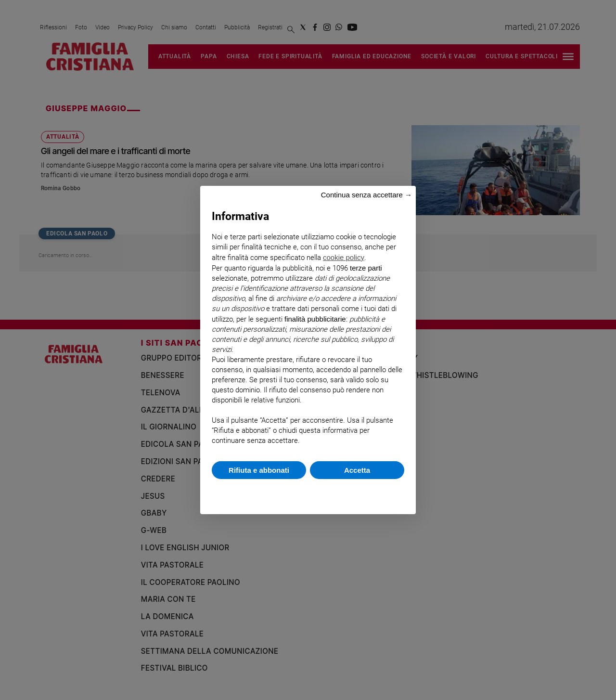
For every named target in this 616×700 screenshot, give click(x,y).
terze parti (366, 268)
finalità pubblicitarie (315, 319)
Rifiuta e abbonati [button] (259, 470)
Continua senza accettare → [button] (366, 195)
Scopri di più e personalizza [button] (308, 492)
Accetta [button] (357, 470)
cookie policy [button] (344, 257)
